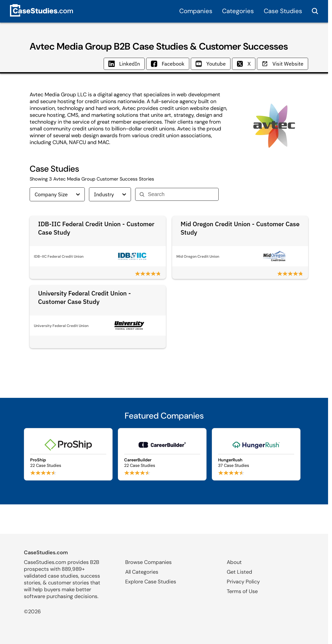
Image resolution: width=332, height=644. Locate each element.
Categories (238, 11)
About (234, 562)
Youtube (211, 64)
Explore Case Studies (151, 582)
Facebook (168, 64)
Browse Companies (148, 562)
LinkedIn (124, 64)
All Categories (142, 572)
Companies (196, 11)
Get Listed (239, 572)
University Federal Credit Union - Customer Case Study (85, 297)
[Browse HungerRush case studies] (256, 454)
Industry (110, 194)
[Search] (181, 194)
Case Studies (283, 11)
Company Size (57, 194)
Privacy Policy (243, 582)
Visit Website (283, 64)
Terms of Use (242, 591)
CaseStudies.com (46, 552)
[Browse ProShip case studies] (68, 454)
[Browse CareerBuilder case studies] (162, 454)
